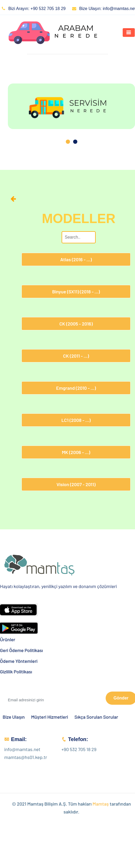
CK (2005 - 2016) (76, 324)
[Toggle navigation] (129, 33)
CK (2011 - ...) (76, 356)
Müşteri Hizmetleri (50, 717)
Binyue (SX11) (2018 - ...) (76, 292)
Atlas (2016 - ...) (76, 259)
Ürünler (8, 640)
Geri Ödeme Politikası (21, 650)
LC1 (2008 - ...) (76, 420)
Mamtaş (101, 804)
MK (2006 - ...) (76, 452)
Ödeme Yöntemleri (19, 661)
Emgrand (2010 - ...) (76, 388)
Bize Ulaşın (14, 717)
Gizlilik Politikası (16, 672)
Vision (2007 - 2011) (76, 484)
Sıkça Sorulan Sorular (96, 717)
